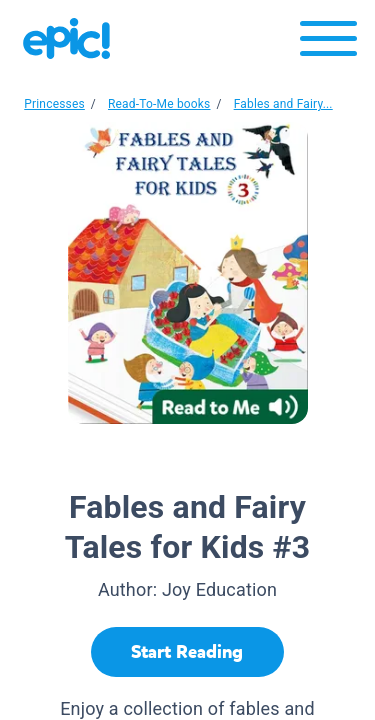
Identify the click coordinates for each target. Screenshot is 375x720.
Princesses (54, 104)
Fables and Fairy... (283, 104)
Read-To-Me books (159, 104)
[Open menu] (328, 43)
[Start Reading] (187, 652)
